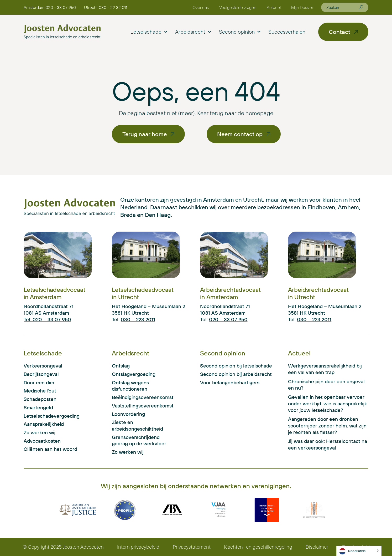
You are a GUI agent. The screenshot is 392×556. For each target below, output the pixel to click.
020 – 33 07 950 (228, 319)
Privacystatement (192, 547)
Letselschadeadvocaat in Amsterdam (54, 293)
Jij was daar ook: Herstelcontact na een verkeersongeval (328, 444)
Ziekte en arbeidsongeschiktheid (137, 425)
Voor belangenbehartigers (230, 382)
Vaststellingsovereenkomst (140, 406)
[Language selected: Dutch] (359, 551)
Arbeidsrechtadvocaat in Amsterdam (230, 293)
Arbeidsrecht (193, 32)
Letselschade (149, 32)
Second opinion (240, 32)
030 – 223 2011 (138, 319)
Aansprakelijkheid (44, 424)
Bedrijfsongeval (41, 374)
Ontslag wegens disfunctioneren (130, 386)
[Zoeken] (361, 7)
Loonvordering (128, 414)
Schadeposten (40, 399)
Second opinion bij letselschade (236, 366)
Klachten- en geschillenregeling (258, 547)
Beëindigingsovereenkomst (140, 397)
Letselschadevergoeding (52, 416)
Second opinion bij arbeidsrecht (236, 374)
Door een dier (39, 382)
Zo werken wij (40, 432)
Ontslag (121, 366)
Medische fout (40, 391)
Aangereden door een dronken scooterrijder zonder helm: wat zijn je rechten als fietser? (327, 425)
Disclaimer (317, 547)
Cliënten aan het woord (50, 449)
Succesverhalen (287, 32)
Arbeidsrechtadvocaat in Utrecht (318, 293)
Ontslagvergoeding (134, 374)
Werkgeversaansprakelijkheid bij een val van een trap (325, 369)
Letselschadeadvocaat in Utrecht (143, 293)
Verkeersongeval (43, 366)
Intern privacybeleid (138, 547)
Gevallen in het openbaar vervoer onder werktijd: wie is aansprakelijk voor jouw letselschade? (328, 403)
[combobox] (343, 7)
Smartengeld (38, 407)
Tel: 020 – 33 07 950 (47, 319)
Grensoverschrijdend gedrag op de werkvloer (139, 440)
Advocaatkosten (42, 441)
